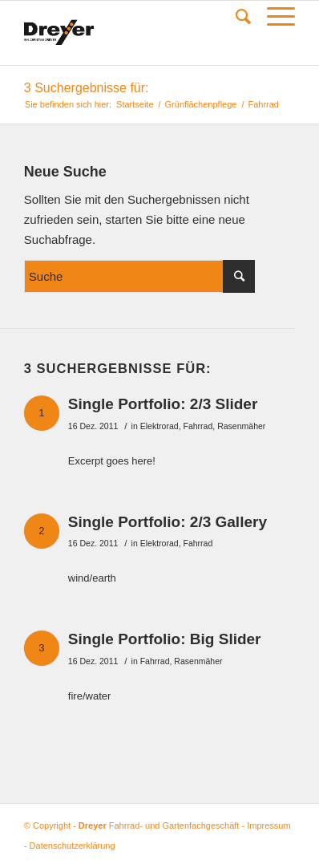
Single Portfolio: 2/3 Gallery (168, 522)
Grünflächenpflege (201, 104)
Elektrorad (159, 426)
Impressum (269, 825)
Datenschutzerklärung (73, 846)
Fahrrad (198, 426)
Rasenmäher (241, 426)
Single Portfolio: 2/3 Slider (163, 404)
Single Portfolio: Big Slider (165, 639)
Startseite (135, 104)
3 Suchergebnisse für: (87, 88)
